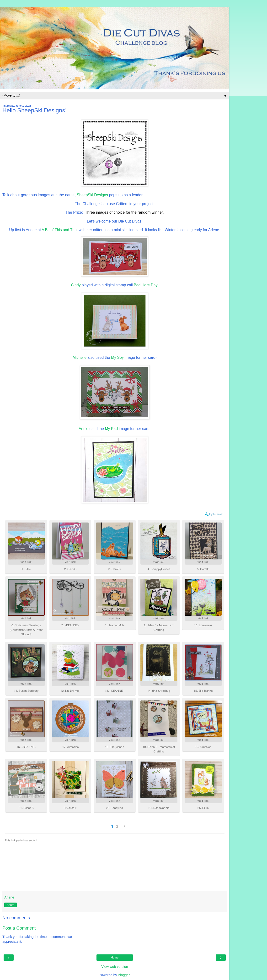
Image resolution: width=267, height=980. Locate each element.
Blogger (124, 975)
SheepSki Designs (92, 195)
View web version (115, 967)
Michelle (80, 357)
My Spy (117, 357)
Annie (84, 429)
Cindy (76, 285)
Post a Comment (19, 928)
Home (115, 958)
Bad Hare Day (145, 285)
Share (11, 905)
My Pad (112, 429)
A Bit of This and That (60, 230)
